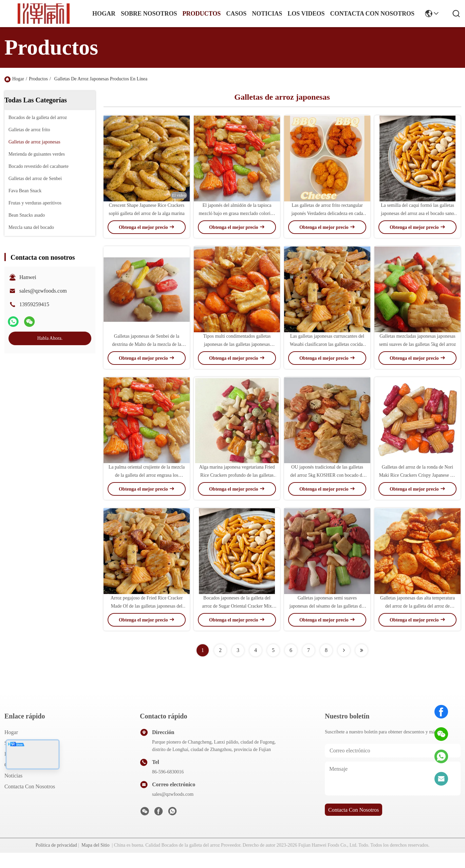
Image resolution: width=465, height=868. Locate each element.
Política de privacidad (56, 845)
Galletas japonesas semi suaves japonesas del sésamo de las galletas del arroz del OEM (327, 606)
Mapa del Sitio (95, 845)
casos (236, 14)
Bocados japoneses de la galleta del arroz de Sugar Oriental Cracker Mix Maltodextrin (237, 606)
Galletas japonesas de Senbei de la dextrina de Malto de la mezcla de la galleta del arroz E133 (146, 344)
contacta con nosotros (372, 14)
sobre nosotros (149, 14)
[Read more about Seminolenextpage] (344, 650)
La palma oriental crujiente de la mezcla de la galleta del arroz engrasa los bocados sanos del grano (147, 475)
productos (202, 14)
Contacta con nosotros (30, 786)
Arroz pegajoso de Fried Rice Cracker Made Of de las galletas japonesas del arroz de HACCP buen (147, 606)
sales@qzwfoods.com (43, 291)
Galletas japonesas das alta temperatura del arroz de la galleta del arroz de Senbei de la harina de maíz (417, 606)
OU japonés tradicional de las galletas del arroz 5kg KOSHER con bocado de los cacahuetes (327, 475)
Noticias (13, 776)
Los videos (306, 14)
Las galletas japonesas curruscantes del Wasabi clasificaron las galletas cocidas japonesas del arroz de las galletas (327, 344)
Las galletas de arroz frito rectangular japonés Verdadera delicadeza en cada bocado (327, 213)
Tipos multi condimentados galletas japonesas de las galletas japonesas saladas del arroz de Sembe (237, 344)
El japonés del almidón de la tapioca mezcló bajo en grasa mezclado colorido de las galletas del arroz (237, 213)
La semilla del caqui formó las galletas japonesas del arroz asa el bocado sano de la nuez (417, 213)
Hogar (104, 14)
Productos (38, 79)
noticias (267, 14)
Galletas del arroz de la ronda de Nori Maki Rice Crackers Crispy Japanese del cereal (418, 475)
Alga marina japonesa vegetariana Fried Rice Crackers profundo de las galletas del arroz (237, 475)
